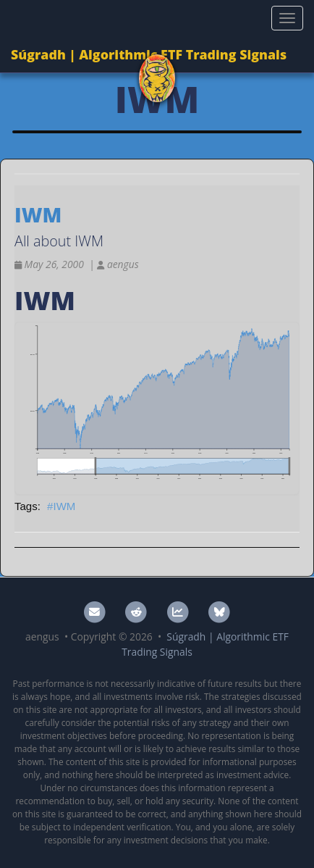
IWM (64, 506)
